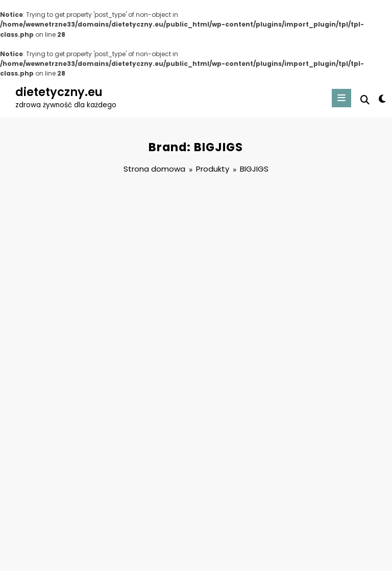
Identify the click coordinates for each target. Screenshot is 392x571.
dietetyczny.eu (59, 92)
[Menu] (341, 98)
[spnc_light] (382, 99)
